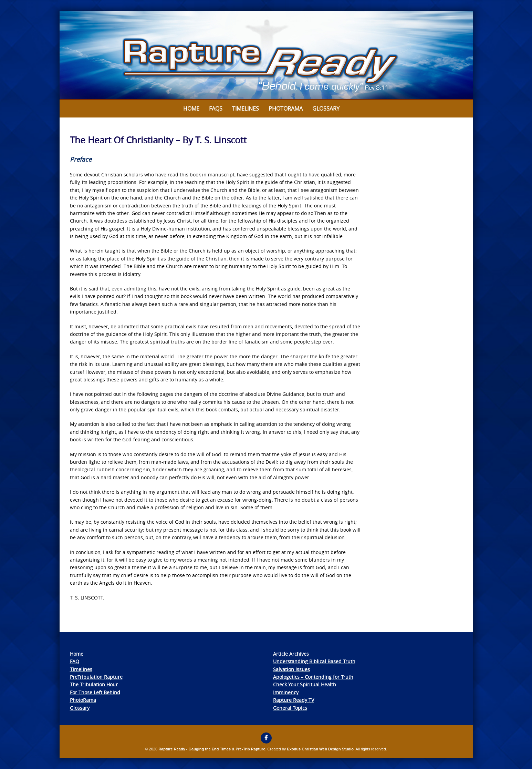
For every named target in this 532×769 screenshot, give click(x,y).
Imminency (286, 692)
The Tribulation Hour (94, 684)
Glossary (326, 109)
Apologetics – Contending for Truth (313, 677)
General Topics (290, 708)
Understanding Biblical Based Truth (314, 661)
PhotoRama (83, 700)
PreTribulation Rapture (96, 677)
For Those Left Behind (95, 692)
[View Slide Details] (266, 55)
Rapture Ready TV (294, 700)
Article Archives (291, 654)
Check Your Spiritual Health (305, 684)
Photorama (286, 109)
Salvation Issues (291, 669)
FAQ (75, 661)
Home (191, 109)
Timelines (246, 109)
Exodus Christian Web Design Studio (320, 749)
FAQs (216, 109)
